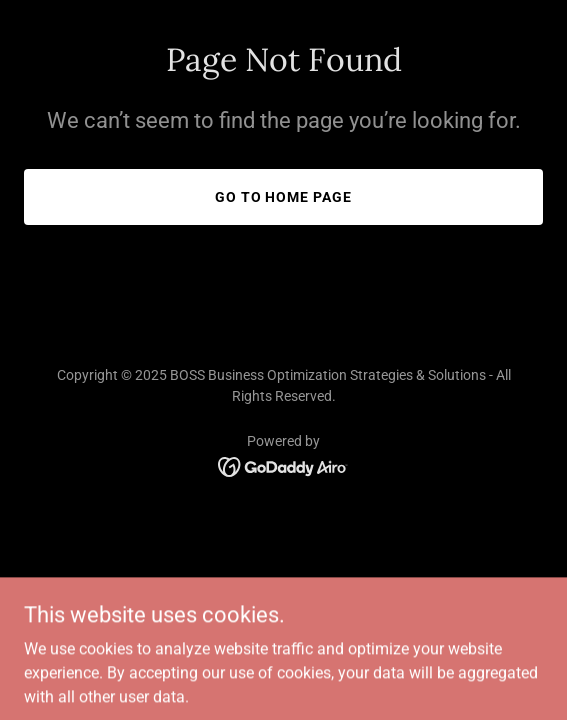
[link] (283, 465)
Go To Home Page (284, 197)
